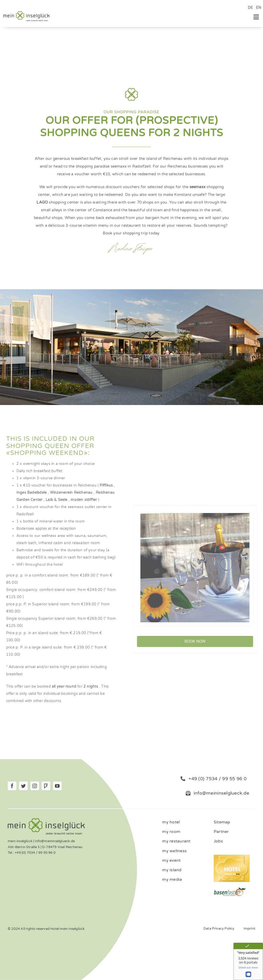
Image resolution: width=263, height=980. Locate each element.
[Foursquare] (46, 786)
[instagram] (35, 786)
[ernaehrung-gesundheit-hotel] (230, 889)
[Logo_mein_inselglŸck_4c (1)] (26, 13)
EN (259, 8)
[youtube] (57, 786)
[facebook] (12, 786)
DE (250, 8)
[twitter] (23, 786)
